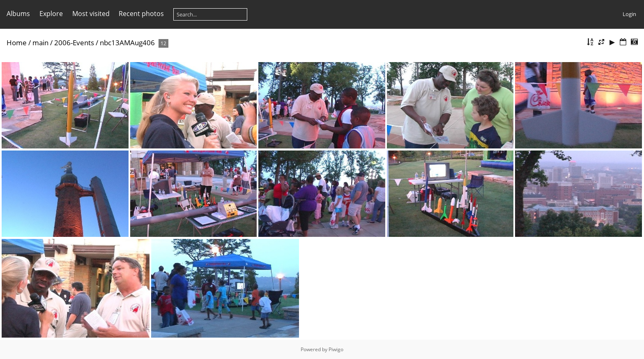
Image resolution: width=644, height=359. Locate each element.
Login (629, 14)
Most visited (91, 14)
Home (17, 43)
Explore (51, 14)
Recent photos (141, 14)
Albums (18, 14)
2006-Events (74, 43)
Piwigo (336, 349)
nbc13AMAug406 (127, 43)
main (40, 43)
